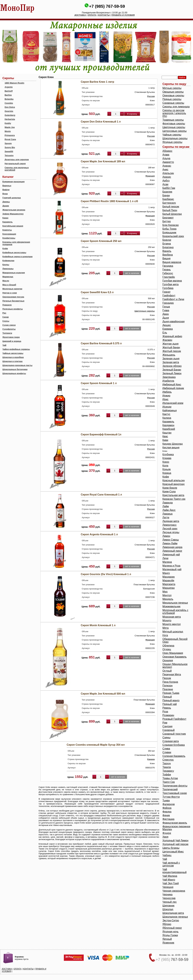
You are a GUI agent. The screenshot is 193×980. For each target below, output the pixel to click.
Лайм (166, 506)
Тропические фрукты (175, 786)
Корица (167, 473)
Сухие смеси (9, 325)
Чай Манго (169, 880)
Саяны (166, 737)
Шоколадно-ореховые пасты (17, 365)
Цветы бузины (171, 848)
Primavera (10, 135)
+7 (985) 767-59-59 (107, 6)
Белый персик (171, 207)
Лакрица (167, 514)
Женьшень (169, 355)
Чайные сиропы (172, 135)
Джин (166, 314)
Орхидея (168, 660)
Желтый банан (171, 347)
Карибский (169, 429)
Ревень (167, 708)
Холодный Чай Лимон (175, 840)
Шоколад (168, 909)
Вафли (6, 190)
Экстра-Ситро (171, 920)
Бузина (167, 244)
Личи (165, 558)
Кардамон (168, 425)
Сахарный (169, 730)
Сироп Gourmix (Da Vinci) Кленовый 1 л (106, 574)
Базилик (167, 192)
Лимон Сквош (171, 540)
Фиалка (167, 812)
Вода (5, 194)
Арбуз (166, 181)
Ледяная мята (171, 521)
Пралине (168, 689)
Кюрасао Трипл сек (174, 499)
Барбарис (168, 199)
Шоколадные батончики (15, 369)
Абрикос (167, 151)
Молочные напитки (12, 289)
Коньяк (167, 469)
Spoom (8, 143)
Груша (166, 307)
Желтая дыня (170, 344)
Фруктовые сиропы (174, 124)
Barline (8, 95)
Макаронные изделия (14, 273)
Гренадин (168, 303)
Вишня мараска (172, 262)
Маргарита (169, 584)
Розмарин (168, 715)
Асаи (165, 184)
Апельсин (168, 173)
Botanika (9, 99)
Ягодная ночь (170, 932)
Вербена (168, 255)
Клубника (168, 454)
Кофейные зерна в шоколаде (18, 257)
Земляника (169, 377)
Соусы (6, 321)
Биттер (167, 221)
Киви (165, 440)
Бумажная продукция (14, 182)
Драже (6, 206)
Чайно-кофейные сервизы (16, 349)
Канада (151, 759)
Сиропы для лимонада (176, 107)
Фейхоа (167, 808)
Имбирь (167, 392)
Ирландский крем (173, 403)
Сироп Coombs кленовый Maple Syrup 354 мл (96, 745)
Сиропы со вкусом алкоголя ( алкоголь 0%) (174, 113)
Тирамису (168, 771)
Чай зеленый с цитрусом (171, 864)
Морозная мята (172, 617)
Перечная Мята (172, 674)
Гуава (166, 310)
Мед (165, 592)
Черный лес (170, 902)
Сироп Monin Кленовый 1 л (98, 625)
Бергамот (168, 218)
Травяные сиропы (173, 120)
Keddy (8, 123)
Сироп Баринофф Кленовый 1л (101, 434)
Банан (166, 195)
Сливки (167, 752)
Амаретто (168, 162)
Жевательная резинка (14, 210)
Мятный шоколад (173, 632)
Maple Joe (10, 127)
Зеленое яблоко (172, 366)
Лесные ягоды (171, 532)
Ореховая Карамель (175, 657)
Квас (165, 436)
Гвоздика (168, 266)
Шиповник (168, 906)
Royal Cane (10, 139)
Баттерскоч (169, 203)
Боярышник (169, 233)
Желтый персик (172, 351)
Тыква (166, 801)
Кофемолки (8, 261)
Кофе (5, 248)
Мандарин (169, 577)
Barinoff (9, 91)
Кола (165, 466)
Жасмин (167, 340)
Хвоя (165, 837)
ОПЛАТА (92, 15)
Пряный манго (171, 700)
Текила (167, 767)
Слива (166, 749)
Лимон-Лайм (170, 543)
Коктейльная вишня (13, 226)
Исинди (167, 407)
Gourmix (9, 111)
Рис (4, 313)
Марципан (169, 588)
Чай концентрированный (175, 871)
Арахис (167, 177)
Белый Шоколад (172, 214)
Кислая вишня (171, 448)
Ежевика (168, 329)
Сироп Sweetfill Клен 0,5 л (97, 292)
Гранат (166, 292)
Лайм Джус (169, 510)
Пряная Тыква (171, 693)
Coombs (9, 103)
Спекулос (168, 760)
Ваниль (167, 251)
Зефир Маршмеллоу (13, 214)
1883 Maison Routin (14, 83)
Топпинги (7, 333)
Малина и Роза (171, 566)
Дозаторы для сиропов (17, 159)
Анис (165, 169)
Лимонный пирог (172, 551)
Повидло (7, 305)
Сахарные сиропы (173, 103)
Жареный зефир (172, 336)
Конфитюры (9, 238)
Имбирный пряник (173, 388)
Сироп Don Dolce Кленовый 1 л (101, 122)
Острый (167, 671)
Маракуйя (168, 581)
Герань (167, 270)
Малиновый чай (172, 569)
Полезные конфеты (13, 309)
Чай (4, 345)
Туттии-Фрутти (171, 797)
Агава (166, 155)
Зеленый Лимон (172, 373)
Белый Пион (170, 210)
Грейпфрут (169, 296)
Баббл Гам (169, 188)
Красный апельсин (174, 480)
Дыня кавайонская (173, 321)
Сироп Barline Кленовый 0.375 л (101, 343)
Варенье (7, 186)
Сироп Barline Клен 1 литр (97, 82)
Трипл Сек (169, 782)
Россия (151, 96)
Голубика (168, 288)
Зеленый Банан (172, 370)
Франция (150, 176)
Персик (167, 678)
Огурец (167, 649)
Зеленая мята (171, 362)
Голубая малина (172, 281)
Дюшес (167, 325)
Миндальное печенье (175, 603)
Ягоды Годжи (170, 935)
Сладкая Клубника (174, 745)
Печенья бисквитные (13, 301)
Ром (165, 723)
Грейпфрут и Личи (173, 299)
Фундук (167, 833)
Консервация (9, 234)
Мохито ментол (172, 624)
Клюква (167, 458)
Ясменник (168, 943)
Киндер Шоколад (173, 444)
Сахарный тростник (174, 734)
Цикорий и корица (12, 341)
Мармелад (8, 277)
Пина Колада (170, 682)
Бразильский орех (173, 236)
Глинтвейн (169, 277)
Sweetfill (9, 151)
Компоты (7, 230)
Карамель (8, 222)
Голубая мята (170, 284)
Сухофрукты (9, 329)
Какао (5, 218)
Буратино (168, 247)
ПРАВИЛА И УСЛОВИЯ (123, 15)
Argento (9, 87)
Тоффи (167, 775)
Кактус (166, 414)
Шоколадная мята (173, 913)
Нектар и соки (10, 293)
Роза (165, 712)
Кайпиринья (170, 410)
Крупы (6, 265)
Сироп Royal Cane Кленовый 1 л (101, 495)
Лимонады (8, 269)
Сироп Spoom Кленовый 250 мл (101, 241)
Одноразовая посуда (13, 297)
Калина (167, 418)
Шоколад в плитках (12, 361)
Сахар (6, 317)
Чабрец (167, 855)
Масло (6, 281)
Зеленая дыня (171, 359)
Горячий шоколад (12, 198)
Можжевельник (171, 606)
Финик (166, 815)
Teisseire (9, 155)
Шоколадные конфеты (14, 373)
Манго (166, 573)
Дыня (166, 318)
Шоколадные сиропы (175, 138)
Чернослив (169, 898)
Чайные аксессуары (13, 353)
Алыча (166, 158)
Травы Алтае (170, 778)
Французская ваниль (175, 823)
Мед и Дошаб (9, 285)
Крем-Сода (169, 492)
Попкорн (168, 686)
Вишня (166, 258)
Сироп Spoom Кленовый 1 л (99, 383)
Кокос (166, 462)
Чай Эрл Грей (171, 883)
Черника (167, 894)
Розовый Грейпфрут (174, 719)
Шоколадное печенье (175, 917)
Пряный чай (170, 704)
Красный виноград (173, 484)
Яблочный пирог (172, 928)
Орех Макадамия (173, 653)
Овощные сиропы (173, 92)
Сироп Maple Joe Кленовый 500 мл (103, 694)
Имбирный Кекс (172, 385)
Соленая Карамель (174, 756)
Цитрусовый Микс (173, 852)
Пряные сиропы (172, 99)
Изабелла (168, 381)
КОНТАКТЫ (104, 15)
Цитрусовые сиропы (175, 131)
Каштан (167, 433)
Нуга (165, 635)
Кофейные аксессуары (14, 252)
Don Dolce (10, 107)
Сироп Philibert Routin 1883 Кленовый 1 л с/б (109, 201)
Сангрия (167, 726)
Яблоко (167, 924)
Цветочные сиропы (145, 311)
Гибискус (168, 273)
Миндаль (168, 599)
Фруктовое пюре (11, 337)
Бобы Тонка (169, 229)
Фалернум (169, 804)
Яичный (167, 939)
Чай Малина (170, 876)
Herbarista (10, 119)
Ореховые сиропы (173, 96)
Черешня (168, 887)
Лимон (166, 536)
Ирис (165, 399)
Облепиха (168, 646)
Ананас (167, 166)
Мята (165, 628)
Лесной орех (170, 529)
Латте (166, 517)
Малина (167, 562)
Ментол (167, 595)
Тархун (167, 763)
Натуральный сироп (15, 164)
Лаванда (168, 503)
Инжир (166, 396)
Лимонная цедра (172, 547)
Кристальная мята (173, 495)
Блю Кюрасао (171, 225)
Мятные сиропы (172, 88)
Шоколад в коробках (13, 357)
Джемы (6, 202)
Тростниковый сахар (175, 793)
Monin (8, 131)
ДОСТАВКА (80, 15)
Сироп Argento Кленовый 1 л (99, 534)
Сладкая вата (171, 741)
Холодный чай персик (175, 844)
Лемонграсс (170, 525)
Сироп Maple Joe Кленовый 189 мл (103, 161)
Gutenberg (10, 115)
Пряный (167, 697)
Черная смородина (174, 891)
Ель (165, 333)
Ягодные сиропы (172, 142)
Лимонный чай (171, 555)
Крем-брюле (170, 488)
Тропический (170, 789)
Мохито (167, 620)
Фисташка (168, 819)
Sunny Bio (10, 147)
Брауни (167, 240)
